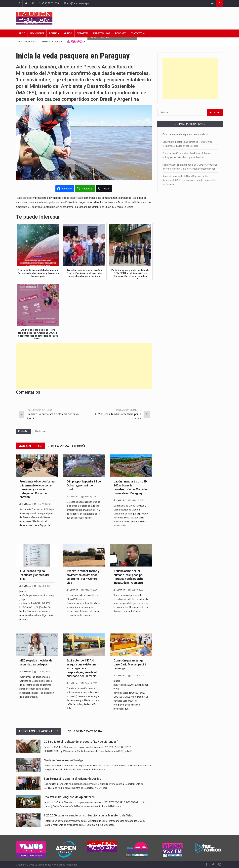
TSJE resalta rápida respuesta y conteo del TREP (34, 575)
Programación (27, 42)
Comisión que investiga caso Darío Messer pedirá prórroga (130, 664)
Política (54, 33)
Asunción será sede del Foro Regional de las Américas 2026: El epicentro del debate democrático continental (190, 180)
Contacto (138, 33)
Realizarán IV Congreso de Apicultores (69, 797)
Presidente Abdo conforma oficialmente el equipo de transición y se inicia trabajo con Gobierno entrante (37, 489)
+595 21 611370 (49, 3)
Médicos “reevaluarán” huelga (63, 760)
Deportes (83, 33)
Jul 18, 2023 (138, 590)
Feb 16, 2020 (91, 496)
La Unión (27, 504)
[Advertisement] (84, 366)
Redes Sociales (52, 42)
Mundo (68, 33)
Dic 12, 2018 (138, 675)
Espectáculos (102, 33)
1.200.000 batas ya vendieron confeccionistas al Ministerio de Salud (89, 815)
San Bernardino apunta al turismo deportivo (73, 779)
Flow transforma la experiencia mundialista (185, 134)
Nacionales (37, 33)
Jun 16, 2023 (44, 672)
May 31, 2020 (91, 590)
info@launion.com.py (76, 3)
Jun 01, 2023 (44, 504)
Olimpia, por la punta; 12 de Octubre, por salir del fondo (84, 485)
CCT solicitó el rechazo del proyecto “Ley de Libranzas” (81, 742)
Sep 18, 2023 (91, 683)
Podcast (120, 33)
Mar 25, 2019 (44, 586)
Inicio (22, 33)
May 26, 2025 (138, 500)
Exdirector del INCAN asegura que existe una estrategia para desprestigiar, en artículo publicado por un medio (82, 668)
